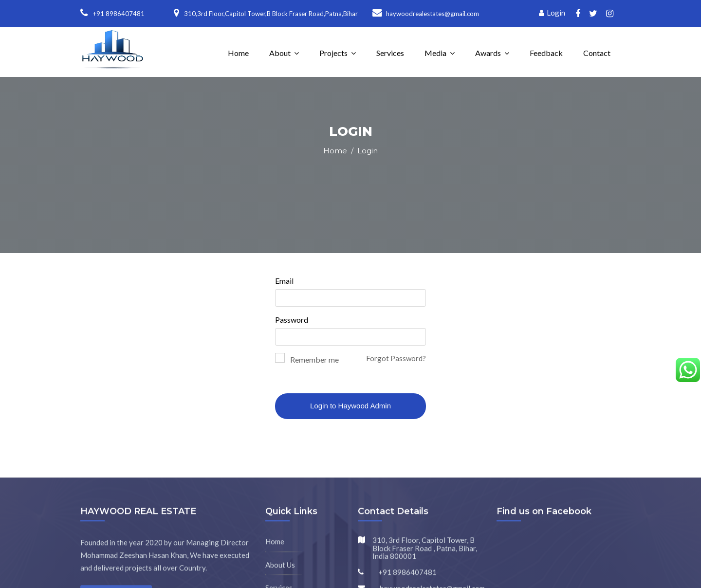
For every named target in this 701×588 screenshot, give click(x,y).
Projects (333, 53)
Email (284, 281)
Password (292, 320)
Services (390, 53)
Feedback (546, 53)
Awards (488, 53)
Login (552, 13)
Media (435, 53)
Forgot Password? (396, 358)
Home (238, 53)
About (280, 53)
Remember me (314, 359)
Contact (597, 53)
